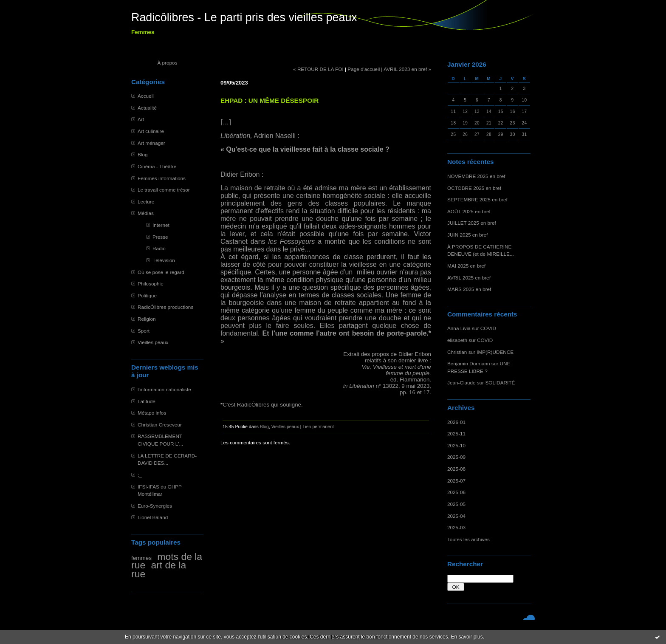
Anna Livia (459, 328)
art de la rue (159, 569)
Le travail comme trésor (164, 190)
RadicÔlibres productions (165, 307)
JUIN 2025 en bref (467, 235)
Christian (457, 352)
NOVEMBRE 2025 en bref (476, 176)
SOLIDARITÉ (500, 383)
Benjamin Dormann (469, 363)
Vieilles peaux (153, 342)
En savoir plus (467, 637)
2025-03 (456, 527)
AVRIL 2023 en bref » (407, 69)
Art (141, 119)
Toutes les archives (468, 539)
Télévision (164, 260)
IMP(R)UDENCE (495, 352)
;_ (140, 475)
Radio (159, 248)
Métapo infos (152, 413)
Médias (146, 213)
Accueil (146, 96)
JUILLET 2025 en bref (472, 223)
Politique (147, 295)
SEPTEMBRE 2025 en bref (477, 199)
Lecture (146, 202)
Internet (161, 225)
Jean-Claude (461, 383)
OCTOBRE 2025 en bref (474, 188)
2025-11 (456, 434)
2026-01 (456, 422)
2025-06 (456, 492)
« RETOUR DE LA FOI (318, 69)
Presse (160, 237)
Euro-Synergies (155, 506)
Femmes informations (162, 178)
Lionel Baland (153, 517)
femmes (141, 558)
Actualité (147, 108)
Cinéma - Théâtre (157, 166)
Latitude (147, 401)
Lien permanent (318, 427)
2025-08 (456, 469)
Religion (147, 319)
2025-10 (456, 445)
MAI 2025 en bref (466, 266)
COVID (488, 328)
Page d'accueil (364, 69)
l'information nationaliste (164, 389)
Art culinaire (151, 131)
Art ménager (151, 143)
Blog (143, 154)
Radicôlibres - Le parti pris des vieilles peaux (244, 17)
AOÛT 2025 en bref (469, 211)
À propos (167, 63)
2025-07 (456, 481)
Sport (144, 331)
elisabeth (457, 340)
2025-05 (456, 504)
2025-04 (456, 516)
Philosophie (151, 284)
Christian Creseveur (160, 425)
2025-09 (456, 457)
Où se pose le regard (161, 272)
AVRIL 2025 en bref (469, 278)
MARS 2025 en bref (469, 289)
